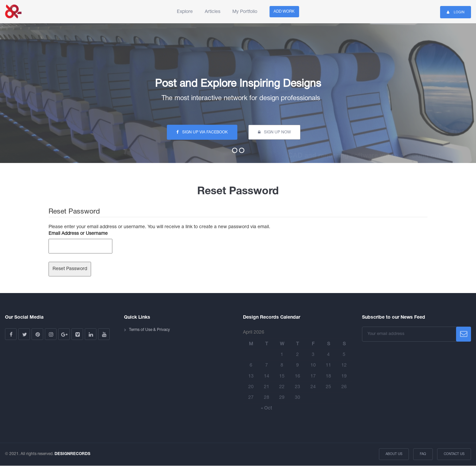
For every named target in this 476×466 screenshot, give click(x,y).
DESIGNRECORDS (72, 454)
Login (456, 12)
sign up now (274, 132)
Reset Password (70, 269)
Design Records (13, 12)
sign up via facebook (202, 132)
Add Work (284, 11)
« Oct (266, 408)
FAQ (423, 454)
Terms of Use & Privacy (149, 330)
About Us (394, 454)
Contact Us (454, 454)
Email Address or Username (78, 234)
